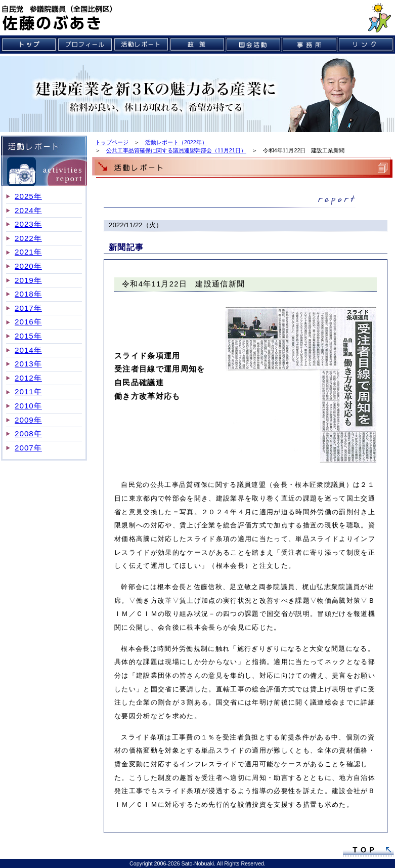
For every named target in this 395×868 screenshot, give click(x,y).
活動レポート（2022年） (176, 142)
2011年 (28, 391)
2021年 (28, 252)
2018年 (28, 294)
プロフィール (85, 45)
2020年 (28, 266)
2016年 (28, 322)
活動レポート (141, 45)
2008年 (28, 433)
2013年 (28, 364)
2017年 (28, 308)
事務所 (310, 45)
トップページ (112, 142)
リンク (366, 45)
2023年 (28, 224)
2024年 (28, 210)
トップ (29, 45)
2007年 (28, 448)
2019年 (28, 280)
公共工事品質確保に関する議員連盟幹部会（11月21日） (176, 150)
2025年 (28, 196)
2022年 (28, 238)
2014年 (28, 350)
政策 (197, 45)
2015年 (28, 336)
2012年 (28, 378)
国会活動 (254, 45)
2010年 (28, 406)
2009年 (28, 420)
